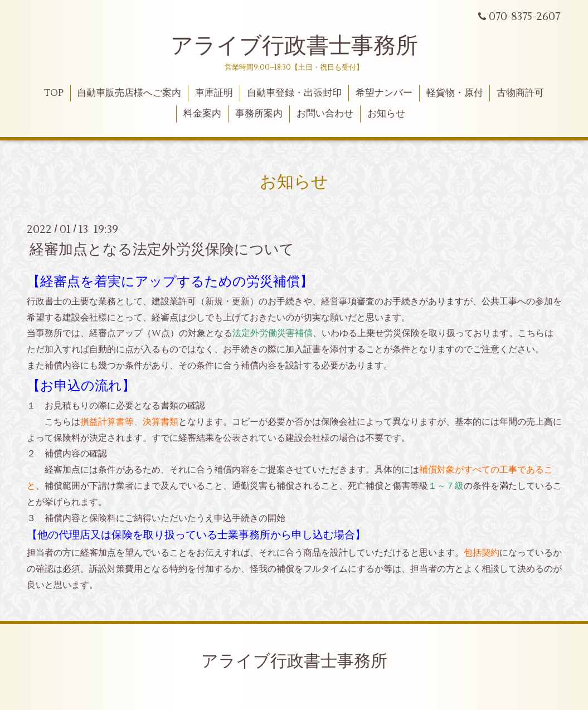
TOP (54, 93)
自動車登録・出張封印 (294, 93)
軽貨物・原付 (455, 93)
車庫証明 (214, 93)
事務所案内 (259, 114)
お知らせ (386, 114)
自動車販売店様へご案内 (129, 93)
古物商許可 (520, 93)
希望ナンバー (384, 93)
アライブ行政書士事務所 (294, 46)
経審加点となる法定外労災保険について (162, 249)
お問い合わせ (325, 114)
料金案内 (202, 114)
